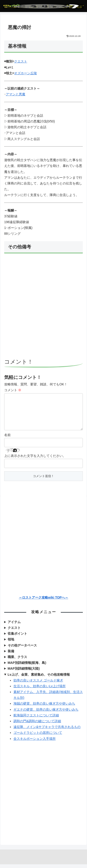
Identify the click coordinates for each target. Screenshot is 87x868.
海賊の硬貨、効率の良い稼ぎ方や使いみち (44, 707)
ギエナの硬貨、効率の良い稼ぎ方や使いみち (46, 713)
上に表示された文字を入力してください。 (35, 459)
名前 (7, 439)
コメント (13, 390)
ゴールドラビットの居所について (38, 736)
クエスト (21, 61)
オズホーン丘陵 (26, 73)
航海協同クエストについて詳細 (36, 719)
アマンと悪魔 (16, 94)
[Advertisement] (43, 307)
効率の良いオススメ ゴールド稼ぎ (38, 684)
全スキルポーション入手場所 (35, 742)
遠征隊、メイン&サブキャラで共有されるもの (47, 731)
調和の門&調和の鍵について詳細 (37, 725)
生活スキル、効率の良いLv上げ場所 (40, 690)
